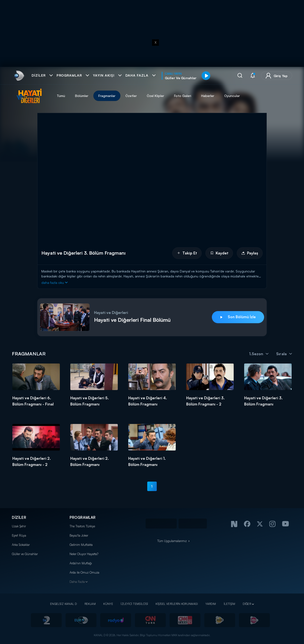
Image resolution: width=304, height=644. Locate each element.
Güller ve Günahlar (25, 554)
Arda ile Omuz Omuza (84, 572)
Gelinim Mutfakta (81, 545)
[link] (19, 76)
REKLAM (90, 604)
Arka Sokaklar (21, 545)
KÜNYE (108, 604)
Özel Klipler (155, 96)
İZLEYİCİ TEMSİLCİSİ (134, 604)
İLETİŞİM (229, 604)
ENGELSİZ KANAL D (64, 604)
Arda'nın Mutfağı (81, 563)
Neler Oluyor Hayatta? (84, 554)
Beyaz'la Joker (79, 535)
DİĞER (247, 604)
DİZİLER (19, 517)
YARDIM (211, 604)
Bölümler (82, 96)
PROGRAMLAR (83, 517)
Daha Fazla (77, 582)
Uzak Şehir (19, 526)
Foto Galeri (183, 96)
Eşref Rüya (19, 535)
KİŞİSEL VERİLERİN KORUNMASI (177, 604)
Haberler (208, 96)
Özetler (131, 96)
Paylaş (250, 253)
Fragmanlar (107, 96)
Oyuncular (232, 96)
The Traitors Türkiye (82, 526)
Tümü (61, 96)
